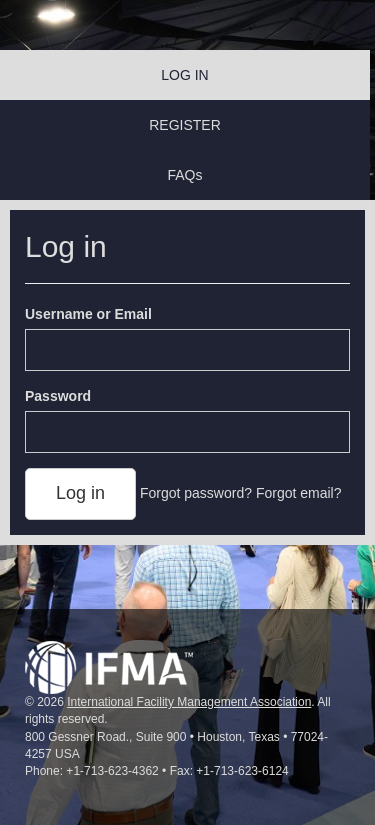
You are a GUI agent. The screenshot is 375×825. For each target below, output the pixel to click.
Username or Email (88, 314)
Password (58, 396)
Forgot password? (196, 493)
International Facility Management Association (189, 702)
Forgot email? (299, 493)
